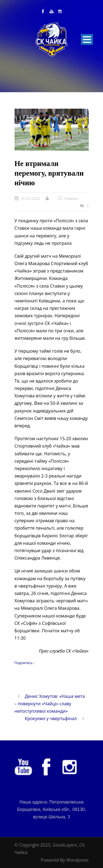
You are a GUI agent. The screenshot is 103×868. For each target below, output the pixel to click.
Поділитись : (25, 663)
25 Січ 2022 (31, 198)
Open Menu (87, 39)
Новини (71, 198)
